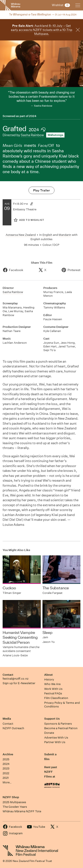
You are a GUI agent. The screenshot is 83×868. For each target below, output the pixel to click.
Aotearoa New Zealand (21, 235)
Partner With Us (55, 742)
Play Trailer (41, 190)
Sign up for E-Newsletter (19, 683)
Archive (8, 754)
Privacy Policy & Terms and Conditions (62, 705)
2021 (6, 778)
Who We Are (52, 684)
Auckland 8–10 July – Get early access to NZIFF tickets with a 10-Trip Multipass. (42, 30)
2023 (6, 768)
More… (7, 782)
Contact (8, 675)
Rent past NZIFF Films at (51, 772)
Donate (49, 733)
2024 (33, 116)
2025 (6, 759)
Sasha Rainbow (32, 135)
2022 (6, 773)
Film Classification (56, 698)
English (47, 235)
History (49, 679)
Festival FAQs (53, 693)
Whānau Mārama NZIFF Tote (22, 811)
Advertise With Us (56, 738)
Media (7, 719)
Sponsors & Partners (58, 724)
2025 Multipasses (14, 802)
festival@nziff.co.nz (16, 679)
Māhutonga (55, 135)
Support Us (52, 719)
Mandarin (65, 235)
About (48, 675)
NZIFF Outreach (13, 728)
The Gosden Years (15, 807)
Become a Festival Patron (61, 728)
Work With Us (53, 689)
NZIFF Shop (11, 797)
